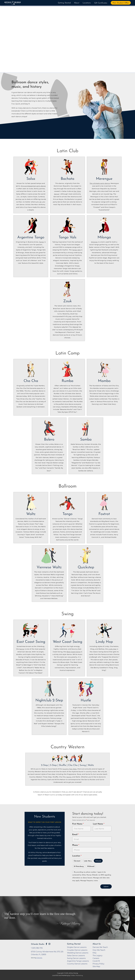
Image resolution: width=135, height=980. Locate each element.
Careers (96, 958)
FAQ (94, 953)
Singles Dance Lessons (77, 947)
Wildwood (91, 866)
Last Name (98, 824)
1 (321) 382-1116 (37, 948)
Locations (87, 3)
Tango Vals (76, 250)
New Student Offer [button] (121, 3)
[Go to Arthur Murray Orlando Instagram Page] (49, 944)
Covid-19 (96, 961)
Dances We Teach (100, 947)
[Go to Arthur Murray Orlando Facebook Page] (46, 944)
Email (75, 835)
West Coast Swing (73, 652)
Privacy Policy (98, 964)
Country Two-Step (70, 769)
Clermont (77, 861)
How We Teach (99, 950)
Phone (75, 845)
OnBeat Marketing (77, 976)
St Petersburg (79, 866)
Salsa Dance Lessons (76, 955)
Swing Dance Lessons (76, 958)
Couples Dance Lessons (77, 950)
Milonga (94, 242)
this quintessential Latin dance (33, 186)
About (77, 3)
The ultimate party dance (100, 183)
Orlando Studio (38, 944)
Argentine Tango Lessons (78, 961)
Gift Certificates (101, 3)
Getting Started (64, 3)
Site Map (96, 966)
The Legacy (98, 955)
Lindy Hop (112, 649)
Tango (42, 242)
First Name (78, 824)
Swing (22, 649)
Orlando (98, 861)
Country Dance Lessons (77, 964)
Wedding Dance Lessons (78, 953)
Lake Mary (88, 861)
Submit (106, 887)
